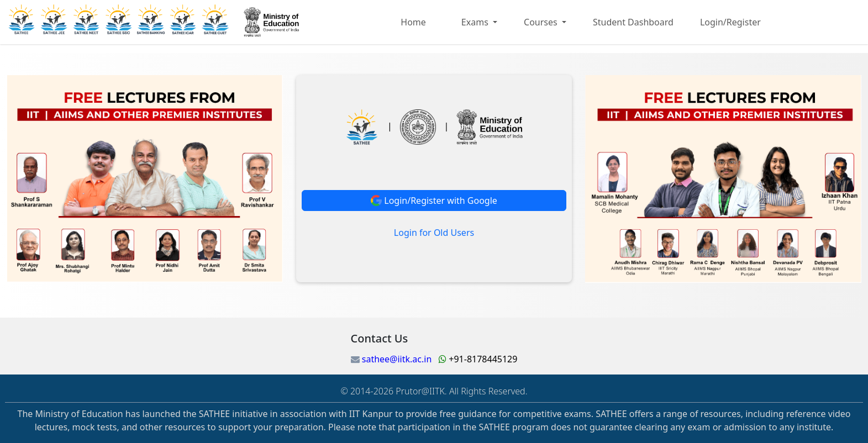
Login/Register (730, 22)
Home (413, 22)
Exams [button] (476, 22)
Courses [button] (542, 22)
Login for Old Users (434, 233)
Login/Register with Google (434, 201)
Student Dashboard (633, 22)
